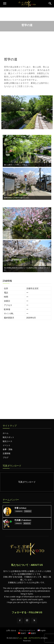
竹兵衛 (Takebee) (23, 520)
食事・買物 (7, 449)
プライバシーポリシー (27, 630)
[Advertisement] (27, 353)
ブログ (6, 457)
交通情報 (7, 453)
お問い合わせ (11, 630)
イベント (7, 445)
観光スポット (8, 437)
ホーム (6, 433)
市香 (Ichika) (20, 508)
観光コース (7, 441)
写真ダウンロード (12, 466)
